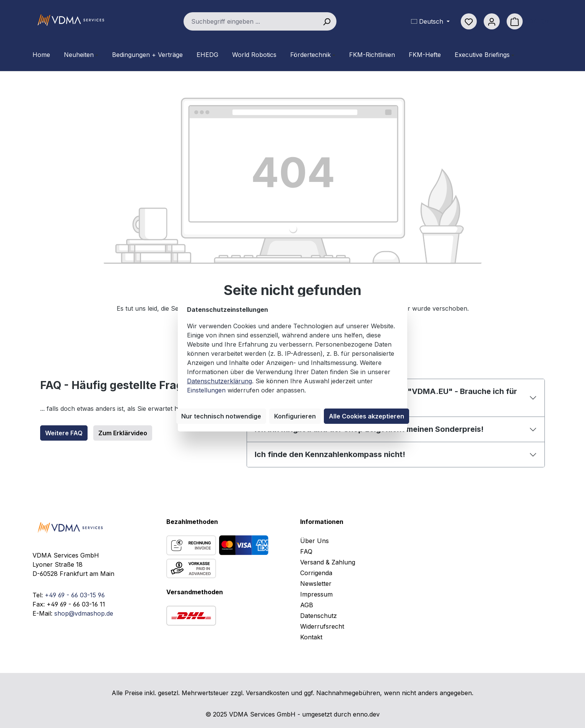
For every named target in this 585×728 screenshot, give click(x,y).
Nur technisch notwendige (221, 416)
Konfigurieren (295, 416)
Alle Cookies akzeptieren (366, 416)
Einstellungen (206, 390)
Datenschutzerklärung (219, 381)
